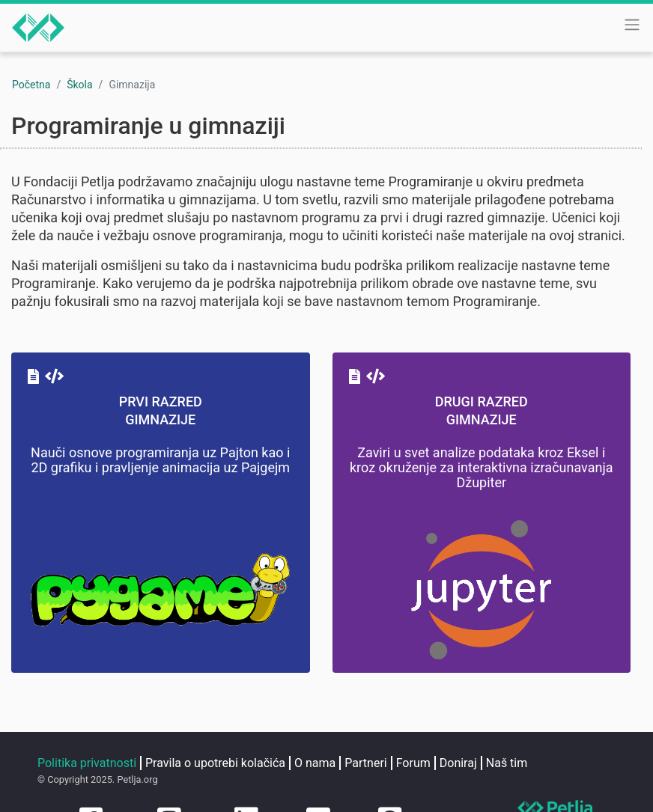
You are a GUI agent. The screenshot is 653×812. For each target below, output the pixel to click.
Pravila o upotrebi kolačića (215, 763)
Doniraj (458, 763)
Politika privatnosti (87, 763)
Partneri (365, 763)
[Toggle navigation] (632, 25)
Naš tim (507, 763)
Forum (413, 763)
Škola (79, 85)
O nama (315, 763)
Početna (31, 85)
